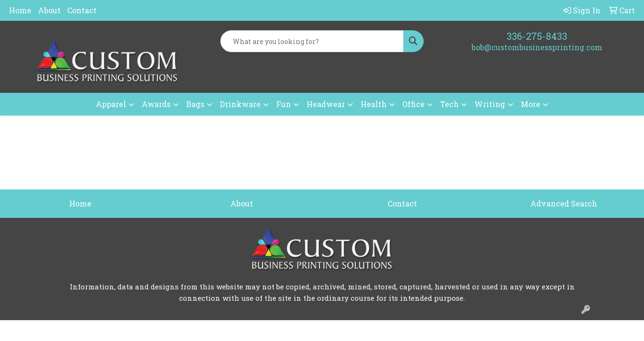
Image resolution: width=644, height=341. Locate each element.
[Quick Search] (312, 41)
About (49, 10)
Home (20, 10)
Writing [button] (490, 104)
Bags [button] (195, 104)
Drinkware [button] (240, 104)
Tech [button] (449, 104)
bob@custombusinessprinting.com (537, 47)
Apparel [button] (111, 104)
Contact (82, 10)
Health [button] (374, 104)
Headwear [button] (326, 104)
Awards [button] (156, 104)
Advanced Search (564, 203)
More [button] (531, 104)
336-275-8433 (537, 36)
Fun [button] (284, 104)
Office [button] (413, 104)
